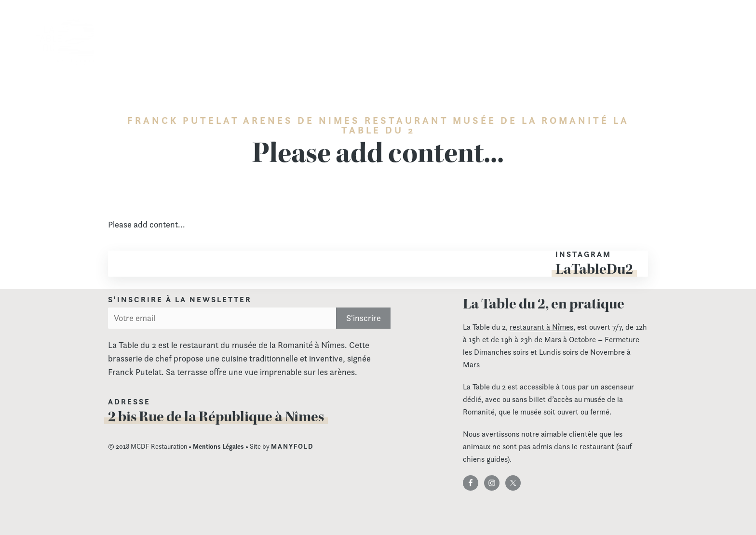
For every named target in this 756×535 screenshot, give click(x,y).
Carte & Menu (388, 37)
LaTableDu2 (594, 269)
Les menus (448, 37)
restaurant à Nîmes (541, 327)
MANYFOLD (292, 446)
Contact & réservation (684, 37)
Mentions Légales (218, 446)
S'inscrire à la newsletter (180, 300)
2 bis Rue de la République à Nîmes (216, 416)
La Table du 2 (65, 43)
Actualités (611, 37)
